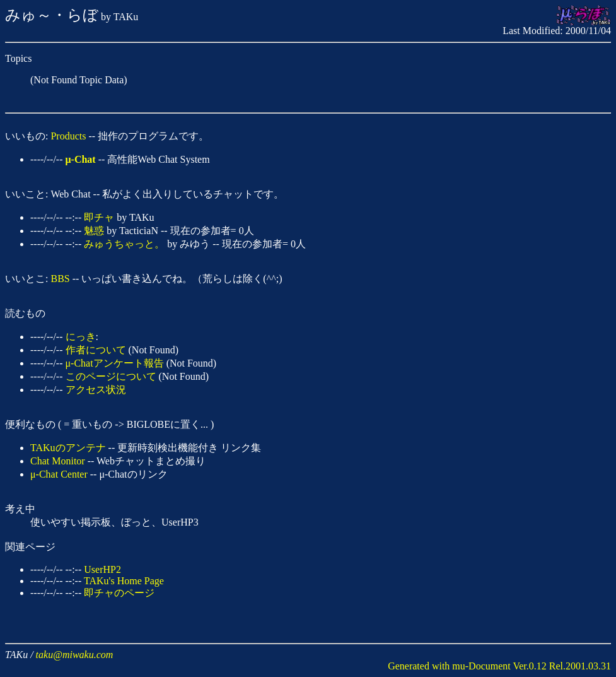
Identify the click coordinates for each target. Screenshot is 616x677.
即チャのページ (119, 593)
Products (68, 136)
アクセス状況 (96, 390)
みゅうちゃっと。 (124, 244)
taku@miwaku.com (75, 655)
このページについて (111, 376)
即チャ (99, 217)
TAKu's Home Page (124, 581)
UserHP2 (102, 569)
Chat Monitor (58, 461)
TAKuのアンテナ (68, 448)
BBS (60, 279)
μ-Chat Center (59, 474)
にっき (81, 337)
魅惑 (94, 231)
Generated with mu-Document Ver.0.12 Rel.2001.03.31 (499, 666)
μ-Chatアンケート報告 (115, 363)
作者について (96, 350)
